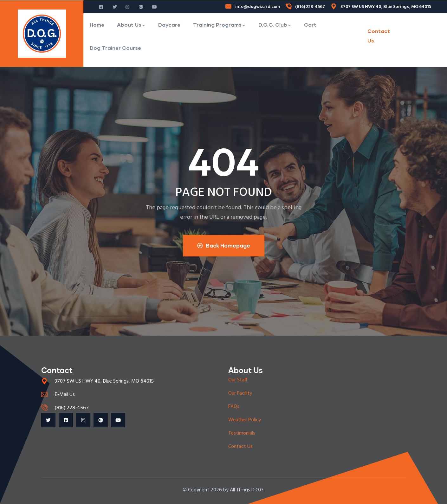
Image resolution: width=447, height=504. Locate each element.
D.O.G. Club (275, 25)
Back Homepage (224, 246)
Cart (310, 25)
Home (97, 25)
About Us (131, 25)
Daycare (169, 25)
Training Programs (219, 25)
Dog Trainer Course (115, 48)
